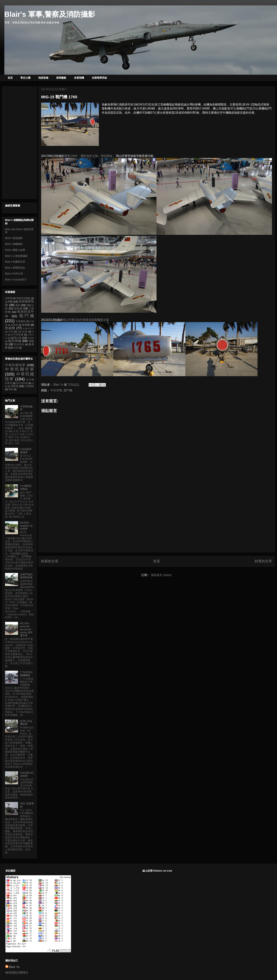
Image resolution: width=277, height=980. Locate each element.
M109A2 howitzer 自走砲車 (26, 526)
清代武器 (23, 332)
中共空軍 (56, 390)
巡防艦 (18, 308)
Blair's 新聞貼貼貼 (15, 268)
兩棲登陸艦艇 (23, 298)
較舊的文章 (263, 561)
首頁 (10, 78)
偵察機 (9, 298)
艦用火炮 (16, 338)
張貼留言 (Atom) (161, 575)
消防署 (15, 386)
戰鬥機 (68, 390)
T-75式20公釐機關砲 (27, 674)
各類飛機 (79, 78)
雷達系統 (19, 344)
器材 (18, 305)
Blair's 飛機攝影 (14, 244)
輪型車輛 (15, 341)
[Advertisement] (157, 524)
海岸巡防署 (22, 383)
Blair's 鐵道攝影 (14, 238)
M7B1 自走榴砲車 (26, 723)
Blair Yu (14, 967)
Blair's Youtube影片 (16, 280)
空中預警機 (17, 335)
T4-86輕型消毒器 (26, 487)
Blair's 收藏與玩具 (15, 262)
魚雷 (16, 348)
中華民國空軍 (19, 369)
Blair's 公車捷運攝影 (16, 256)
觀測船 (31, 338)
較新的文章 (50, 561)
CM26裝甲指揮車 (26, 451)
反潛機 (9, 302)
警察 (11, 389)
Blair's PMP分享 (14, 274)
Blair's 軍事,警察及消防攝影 (50, 14)
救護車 (14, 325)
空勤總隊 (29, 386)
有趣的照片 (28, 328)
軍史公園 (25, 78)
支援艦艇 (21, 321)
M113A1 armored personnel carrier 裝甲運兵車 (27, 629)
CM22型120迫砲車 (27, 774)
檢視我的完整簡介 (17, 973)
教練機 (10, 328)
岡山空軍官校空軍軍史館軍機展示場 (86, 320)
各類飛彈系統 (99, 78)
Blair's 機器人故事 (15, 250)
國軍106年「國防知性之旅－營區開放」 (90, 156)
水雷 (11, 332)
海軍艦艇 (61, 78)
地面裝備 (43, 78)
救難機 (26, 325)
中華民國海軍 (15, 365)
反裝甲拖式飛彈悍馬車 (26, 576)
